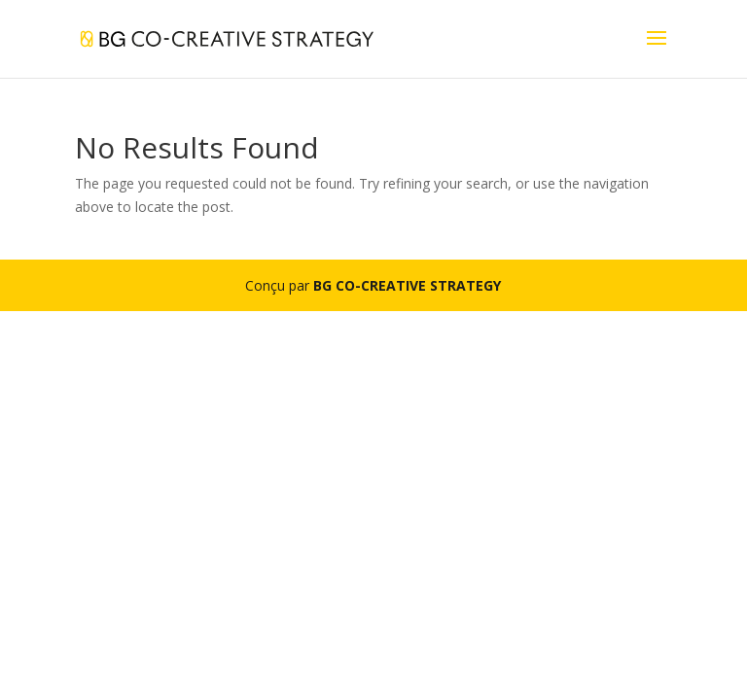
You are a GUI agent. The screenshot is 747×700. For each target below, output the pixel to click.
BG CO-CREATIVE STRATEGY (407, 285)
